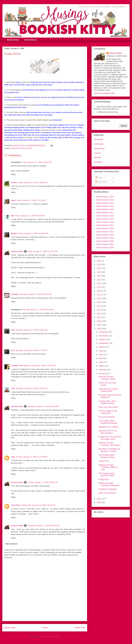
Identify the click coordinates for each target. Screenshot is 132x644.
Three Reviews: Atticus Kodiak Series (108, 390)
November (104, 336)
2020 (99, 283)
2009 (99, 325)
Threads (97, 153)
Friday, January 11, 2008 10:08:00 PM (33, 233)
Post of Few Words (107, 417)
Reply (13, 174)
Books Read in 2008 (105, 241)
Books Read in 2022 (105, 197)
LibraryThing (99, 148)
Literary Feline (17, 251)
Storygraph (98, 139)
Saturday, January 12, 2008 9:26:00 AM (31, 330)
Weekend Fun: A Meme (109, 427)
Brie (13, 216)
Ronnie (14, 183)
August (102, 347)
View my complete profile (104, 93)
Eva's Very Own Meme (108, 407)
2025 (99, 264)
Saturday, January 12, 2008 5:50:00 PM (32, 388)
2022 (99, 276)
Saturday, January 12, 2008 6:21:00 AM (38, 310)
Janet (13, 200)
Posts (99, 177)
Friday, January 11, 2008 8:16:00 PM (30, 216)
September (104, 343)
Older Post (80, 628)
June (101, 355)
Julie (13, 388)
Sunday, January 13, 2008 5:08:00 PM (43, 482)
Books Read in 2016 (105, 216)
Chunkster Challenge (108, 489)
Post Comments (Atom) (50, 636)
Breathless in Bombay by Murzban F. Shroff (109, 450)
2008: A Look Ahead (107, 493)
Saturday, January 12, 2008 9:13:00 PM (43, 406)
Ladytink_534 (17, 366)
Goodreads (99, 144)
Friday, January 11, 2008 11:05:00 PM (42, 251)
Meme (29, 148)
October (103, 339)
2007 (99, 499)
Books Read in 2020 (105, 203)
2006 (99, 502)
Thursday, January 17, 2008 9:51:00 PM (43, 526)
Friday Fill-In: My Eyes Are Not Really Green (110, 438)
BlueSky (97, 157)
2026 (99, 261)
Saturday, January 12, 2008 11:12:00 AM (39, 366)
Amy (13, 330)
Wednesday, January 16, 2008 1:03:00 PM (38, 505)
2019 (99, 287)
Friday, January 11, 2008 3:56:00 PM (37, 162)
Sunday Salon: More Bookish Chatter (107, 402)
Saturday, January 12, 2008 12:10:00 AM (35, 294)
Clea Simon (16, 505)
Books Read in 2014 (105, 222)
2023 (99, 272)
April (101, 362)
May (101, 358)
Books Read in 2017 (105, 213)
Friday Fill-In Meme (18, 148)
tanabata (15, 294)
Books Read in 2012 (105, 228)
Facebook (98, 162)
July (101, 351)
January (103, 373)
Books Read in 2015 (105, 219)
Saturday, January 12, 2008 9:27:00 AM (31, 350)
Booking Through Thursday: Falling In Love (108, 467)
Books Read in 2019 (105, 206)
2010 (99, 321)
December (104, 332)
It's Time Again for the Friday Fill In (108, 412)
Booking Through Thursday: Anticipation (109, 484)
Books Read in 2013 (105, 225)
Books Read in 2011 (105, 232)
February (103, 370)
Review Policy (13, 40)
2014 (99, 306)
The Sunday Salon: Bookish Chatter (107, 456)
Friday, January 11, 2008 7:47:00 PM (31, 200)
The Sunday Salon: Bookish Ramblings (108, 422)
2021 (99, 280)
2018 (99, 291)
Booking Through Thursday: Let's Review (110, 444)
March (102, 366)
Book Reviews (31, 40)
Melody (14, 233)
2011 (99, 317)
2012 (99, 314)
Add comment (11, 544)
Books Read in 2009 (105, 238)
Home (45, 628)
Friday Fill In (104, 461)
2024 (99, 268)
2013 (99, 310)
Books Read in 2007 (105, 244)
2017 (99, 295)
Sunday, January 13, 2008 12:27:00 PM (32, 457)
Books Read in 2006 (105, 247)
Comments (101, 182)
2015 (99, 302)
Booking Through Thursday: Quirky (107, 378)
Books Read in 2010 (105, 235)
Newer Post (10, 628)
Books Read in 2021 (105, 200)
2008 (99, 329)
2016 (99, 298)
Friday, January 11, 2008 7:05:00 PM (33, 183)
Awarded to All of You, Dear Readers (108, 432)
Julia (13, 457)
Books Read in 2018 (105, 209)
